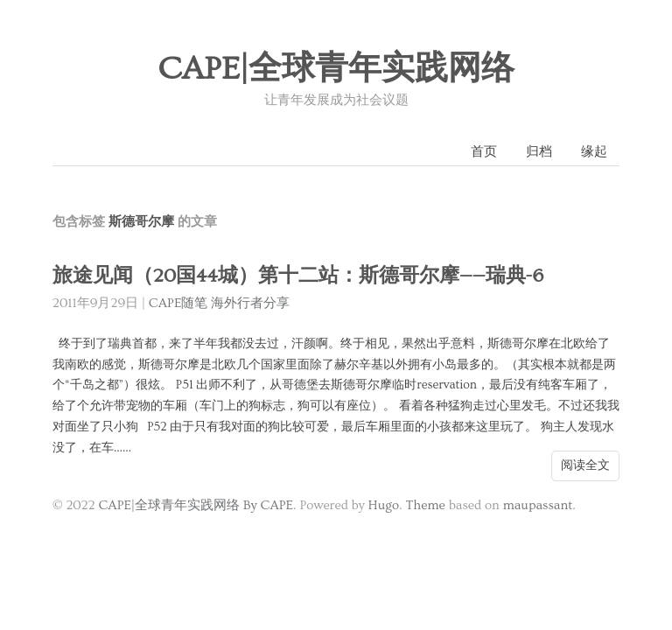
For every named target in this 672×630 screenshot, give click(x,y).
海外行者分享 (250, 303)
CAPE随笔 (178, 303)
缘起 (594, 152)
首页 (484, 152)
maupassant (538, 505)
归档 (539, 152)
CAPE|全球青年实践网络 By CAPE (196, 505)
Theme (425, 505)
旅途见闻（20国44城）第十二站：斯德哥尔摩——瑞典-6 (298, 276)
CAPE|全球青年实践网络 (336, 69)
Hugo (384, 505)
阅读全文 (585, 465)
